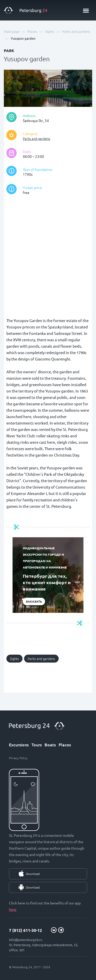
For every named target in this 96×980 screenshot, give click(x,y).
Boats (50, 745)
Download (33, 874)
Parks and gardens (36, 138)
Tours (37, 745)
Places (65, 745)
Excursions (19, 745)
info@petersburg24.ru (26, 940)
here (13, 909)
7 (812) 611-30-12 (25, 930)
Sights (14, 659)
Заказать (34, 601)
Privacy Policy (18, 758)
